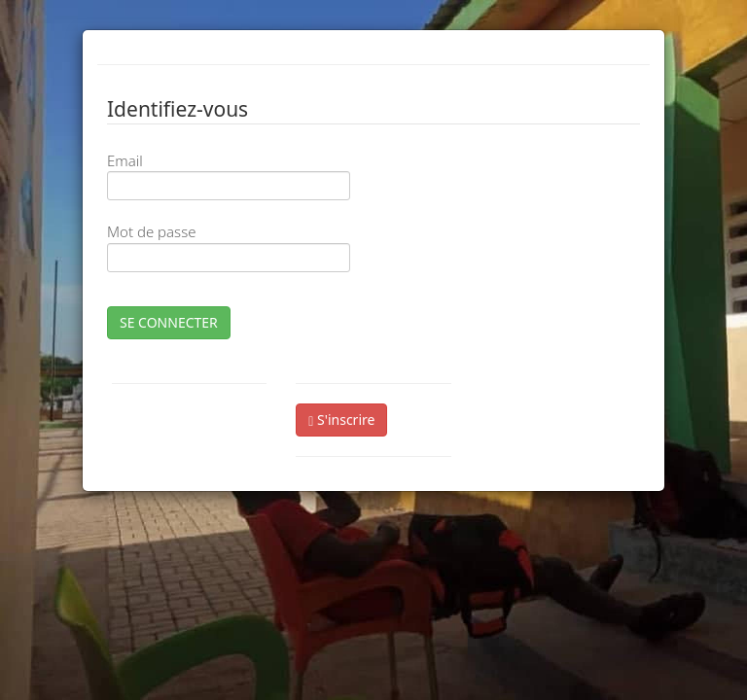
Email (125, 160)
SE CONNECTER (169, 322)
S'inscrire (341, 420)
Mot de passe (151, 231)
